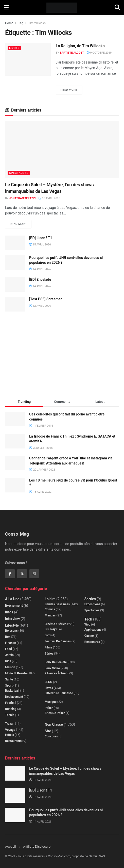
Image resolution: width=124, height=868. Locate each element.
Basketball (12, 691)
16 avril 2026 (49, 198)
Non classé (54, 724)
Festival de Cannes (58, 641)
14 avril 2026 (40, 269)
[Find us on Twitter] (22, 574)
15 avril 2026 (40, 245)
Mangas (50, 615)
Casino (89, 636)
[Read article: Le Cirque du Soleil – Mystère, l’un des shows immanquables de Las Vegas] (62, 149)
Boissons (11, 631)
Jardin (9, 655)
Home (9, 23)
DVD (48, 635)
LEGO (48, 682)
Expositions (92, 604)
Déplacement (14, 697)
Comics (50, 609)
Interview (12, 619)
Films (48, 647)
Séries (49, 654)
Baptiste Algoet (72, 53)
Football (11, 703)
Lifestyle (12, 625)
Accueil (10, 847)
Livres (14, 48)
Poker (49, 708)
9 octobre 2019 (99, 53)
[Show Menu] (6, 8)
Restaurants (13, 741)
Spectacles (19, 173)
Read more (71, 89)
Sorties (90, 599)
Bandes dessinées (57, 604)
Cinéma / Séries (56, 624)
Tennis (10, 715)
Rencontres (92, 642)
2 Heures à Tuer (56, 673)
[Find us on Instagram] (34, 574)
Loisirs (50, 599)
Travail (10, 724)
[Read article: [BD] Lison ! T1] (15, 243)
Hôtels (10, 735)
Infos (9, 612)
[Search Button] (117, 8)
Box (8, 637)
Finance (10, 643)
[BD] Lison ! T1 (41, 238)
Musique (51, 702)
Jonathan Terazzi (22, 198)
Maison (10, 667)
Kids (8, 661)
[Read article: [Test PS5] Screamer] (15, 304)
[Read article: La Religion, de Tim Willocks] (28, 59)
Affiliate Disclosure (37, 847)
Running (11, 709)
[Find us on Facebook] (10, 574)
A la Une (12, 599)
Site (48, 731)
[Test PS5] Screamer (46, 299)
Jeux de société (56, 662)
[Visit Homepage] (62, 8)
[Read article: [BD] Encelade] (15, 284)
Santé (9, 679)
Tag (21, 23)
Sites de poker (55, 713)
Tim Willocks (37, 23)
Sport (9, 686)
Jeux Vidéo (52, 668)
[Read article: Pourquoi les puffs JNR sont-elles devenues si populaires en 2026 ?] (15, 263)
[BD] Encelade (40, 280)
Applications (93, 630)
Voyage (10, 730)
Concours (51, 736)
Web (87, 625)
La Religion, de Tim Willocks (80, 46)
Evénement (14, 606)
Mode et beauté (16, 673)
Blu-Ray (50, 629)
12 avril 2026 (40, 306)
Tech (88, 619)
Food (8, 649)
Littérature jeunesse (59, 693)
